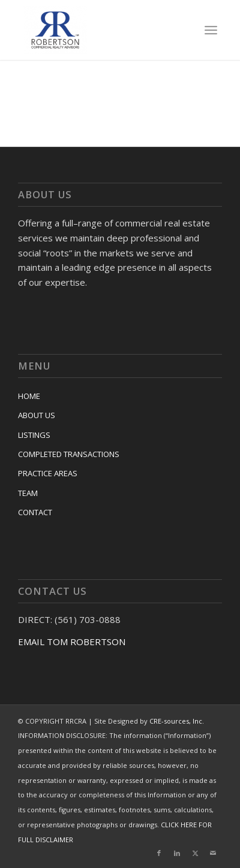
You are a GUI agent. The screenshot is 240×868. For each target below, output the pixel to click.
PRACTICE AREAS (48, 473)
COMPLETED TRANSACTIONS (69, 454)
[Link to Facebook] (159, 853)
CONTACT (35, 512)
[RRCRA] (101, 30)
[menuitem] (211, 30)
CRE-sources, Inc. (177, 721)
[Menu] (211, 30)
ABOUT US (37, 415)
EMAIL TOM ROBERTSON (72, 642)
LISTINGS (34, 435)
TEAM (28, 493)
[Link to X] (195, 853)
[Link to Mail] (213, 853)
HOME (29, 396)
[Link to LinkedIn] (177, 853)
